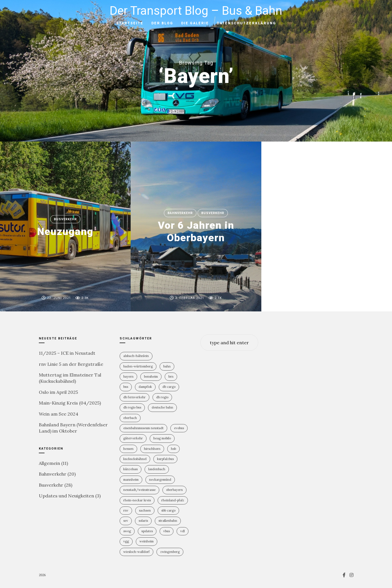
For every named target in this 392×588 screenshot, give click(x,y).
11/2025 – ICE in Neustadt (67, 353)
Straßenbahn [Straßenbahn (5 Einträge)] (168, 521)
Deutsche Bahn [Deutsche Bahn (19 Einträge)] (162, 407)
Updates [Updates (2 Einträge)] (147, 531)
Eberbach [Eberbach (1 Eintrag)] (130, 418)
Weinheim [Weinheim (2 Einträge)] (147, 541)
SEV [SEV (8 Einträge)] (126, 521)
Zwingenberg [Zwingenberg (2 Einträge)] (170, 552)
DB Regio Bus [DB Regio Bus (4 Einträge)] (132, 407)
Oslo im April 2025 (58, 392)
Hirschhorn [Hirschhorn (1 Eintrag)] (152, 449)
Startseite (130, 23)
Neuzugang (65, 232)
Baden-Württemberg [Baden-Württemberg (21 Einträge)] (138, 366)
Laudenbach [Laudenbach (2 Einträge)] (157, 469)
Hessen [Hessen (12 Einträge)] (128, 449)
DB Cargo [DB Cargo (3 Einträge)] (169, 387)
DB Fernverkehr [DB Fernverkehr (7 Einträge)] (134, 397)
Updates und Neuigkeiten (66, 496)
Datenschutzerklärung (246, 23)
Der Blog (162, 23)
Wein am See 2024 (59, 414)
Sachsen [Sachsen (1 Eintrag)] (145, 510)
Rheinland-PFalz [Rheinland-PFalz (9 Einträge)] (173, 500)
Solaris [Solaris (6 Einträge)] (143, 521)
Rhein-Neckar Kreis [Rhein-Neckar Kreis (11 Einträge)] (137, 500)
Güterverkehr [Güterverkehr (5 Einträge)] (133, 438)
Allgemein (49, 463)
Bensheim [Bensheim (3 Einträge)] (151, 377)
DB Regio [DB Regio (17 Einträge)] (162, 397)
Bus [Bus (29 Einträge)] (126, 387)
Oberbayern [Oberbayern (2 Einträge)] (174, 490)
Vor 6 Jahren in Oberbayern (196, 232)
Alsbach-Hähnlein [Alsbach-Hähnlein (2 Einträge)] (136, 356)
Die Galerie (195, 23)
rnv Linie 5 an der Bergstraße (71, 364)
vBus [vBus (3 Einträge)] (167, 531)
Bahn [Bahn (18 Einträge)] (167, 366)
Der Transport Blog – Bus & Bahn (196, 11)
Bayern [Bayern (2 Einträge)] (128, 377)
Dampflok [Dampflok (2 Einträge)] (145, 387)
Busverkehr (65, 219)
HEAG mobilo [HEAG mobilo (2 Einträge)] (162, 438)
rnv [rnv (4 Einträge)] (126, 510)
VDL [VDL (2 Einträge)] (183, 531)
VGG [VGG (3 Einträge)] (126, 541)
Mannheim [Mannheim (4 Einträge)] (131, 480)
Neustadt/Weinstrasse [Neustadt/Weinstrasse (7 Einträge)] (139, 490)
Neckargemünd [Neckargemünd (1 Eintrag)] (160, 480)
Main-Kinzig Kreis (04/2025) (70, 403)
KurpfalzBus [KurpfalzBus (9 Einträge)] (165, 459)
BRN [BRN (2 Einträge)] (171, 377)
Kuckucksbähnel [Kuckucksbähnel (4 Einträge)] (135, 459)
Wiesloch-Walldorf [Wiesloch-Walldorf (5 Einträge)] (136, 552)
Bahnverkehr (180, 213)
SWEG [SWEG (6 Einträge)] (127, 531)
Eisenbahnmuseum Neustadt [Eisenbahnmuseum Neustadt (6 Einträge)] (143, 428)
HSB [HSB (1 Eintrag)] (173, 449)
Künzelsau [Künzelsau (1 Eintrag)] (131, 469)
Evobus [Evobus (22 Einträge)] (179, 428)
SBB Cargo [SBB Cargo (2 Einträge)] (168, 510)
